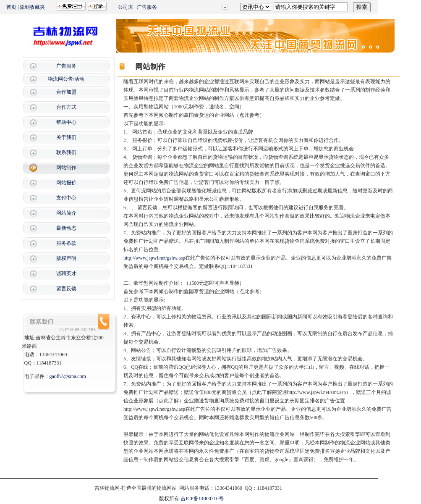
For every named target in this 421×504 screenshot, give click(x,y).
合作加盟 (66, 92)
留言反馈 (66, 289)
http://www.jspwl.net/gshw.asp (154, 258)
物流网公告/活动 (66, 79)
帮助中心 (66, 122)
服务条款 (66, 243)
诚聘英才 (66, 273)
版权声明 (66, 258)
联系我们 (66, 152)
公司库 (126, 7)
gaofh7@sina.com (68, 376)
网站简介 (66, 213)
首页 (11, 7)
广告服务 (147, 7)
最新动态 (66, 228)
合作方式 (66, 107)
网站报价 (66, 183)
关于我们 (66, 137)
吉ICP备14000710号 (202, 499)
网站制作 (66, 168)
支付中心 (66, 198)
